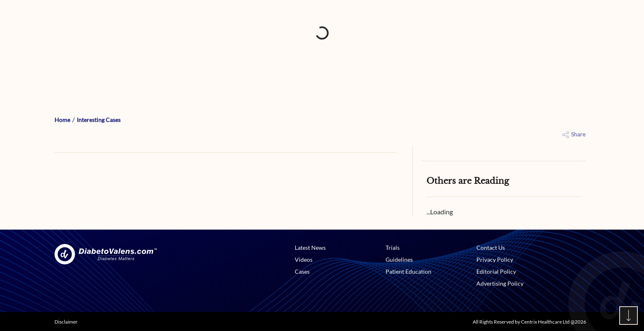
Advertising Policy (500, 283)
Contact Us (491, 248)
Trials (393, 248)
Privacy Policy (495, 259)
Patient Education (408, 271)
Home (62, 120)
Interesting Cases (99, 120)
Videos (304, 259)
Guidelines (399, 259)
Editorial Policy (496, 271)
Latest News (310, 248)
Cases (302, 271)
